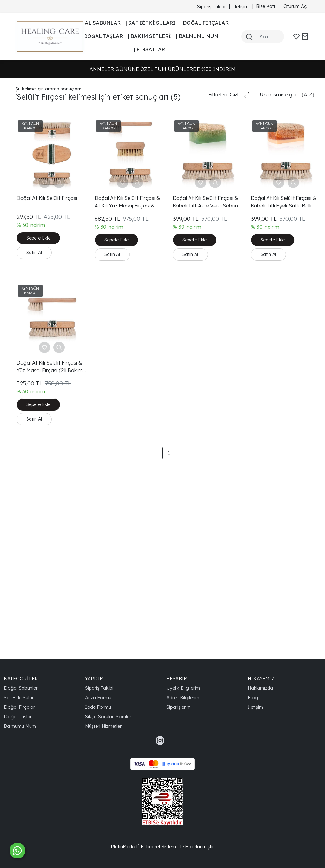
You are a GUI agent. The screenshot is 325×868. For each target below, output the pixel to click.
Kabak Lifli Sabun (36, 131)
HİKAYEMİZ (261, 678)
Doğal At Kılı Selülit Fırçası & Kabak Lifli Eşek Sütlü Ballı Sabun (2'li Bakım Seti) (294, 181)
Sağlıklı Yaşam (32, 588)
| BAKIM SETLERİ (149, 36)
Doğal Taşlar (18, 717)
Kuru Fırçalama (33, 405)
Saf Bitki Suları (19, 697)
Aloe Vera (27, 496)
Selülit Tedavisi (33, 395)
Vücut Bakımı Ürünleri (41, 506)
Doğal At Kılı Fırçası (38, 537)
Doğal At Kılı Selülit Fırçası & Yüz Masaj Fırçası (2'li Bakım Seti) (122, 333)
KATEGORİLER (21, 678)
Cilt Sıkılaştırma (33, 354)
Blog (253, 697)
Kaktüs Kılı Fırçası (36, 242)
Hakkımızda (260, 688)
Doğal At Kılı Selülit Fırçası (46, 364)
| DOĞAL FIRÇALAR (204, 23)
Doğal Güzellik (32, 415)
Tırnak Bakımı (31, 202)
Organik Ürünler (34, 293)
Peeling (24, 141)
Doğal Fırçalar (19, 707)
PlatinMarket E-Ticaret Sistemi (144, 847)
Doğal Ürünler (32, 283)
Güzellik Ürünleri (34, 303)
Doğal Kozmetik (34, 445)
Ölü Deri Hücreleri (36, 567)
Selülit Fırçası (31, 253)
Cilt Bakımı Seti (33, 486)
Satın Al (117, 242)
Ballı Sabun (28, 618)
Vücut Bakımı (31, 273)
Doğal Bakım (30, 161)
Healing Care (31, 476)
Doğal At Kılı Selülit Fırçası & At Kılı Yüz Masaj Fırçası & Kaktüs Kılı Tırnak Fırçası (179, 181)
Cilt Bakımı (27, 151)
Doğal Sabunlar (21, 688)
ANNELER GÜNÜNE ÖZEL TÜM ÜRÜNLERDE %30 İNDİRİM (162, 69)
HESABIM (177, 678)
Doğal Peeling (32, 466)
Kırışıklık (24, 212)
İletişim (255, 707)
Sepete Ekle (121, 228)
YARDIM (94, 678)
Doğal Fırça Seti (34, 222)
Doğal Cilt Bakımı (35, 313)
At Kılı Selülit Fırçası (38, 385)
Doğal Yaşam (31, 598)
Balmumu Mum (20, 726)
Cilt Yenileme (30, 374)
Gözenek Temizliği (37, 334)
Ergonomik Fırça (35, 527)
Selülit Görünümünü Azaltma (49, 516)
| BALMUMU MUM (197, 36)
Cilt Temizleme (33, 435)
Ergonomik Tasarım (38, 577)
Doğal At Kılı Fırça (36, 628)
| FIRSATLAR (149, 49)
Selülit (22, 171)
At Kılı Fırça (28, 181)
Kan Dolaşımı (31, 344)
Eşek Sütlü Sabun (36, 456)
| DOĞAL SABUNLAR (96, 23)
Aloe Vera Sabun (35, 425)
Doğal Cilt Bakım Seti (40, 324)
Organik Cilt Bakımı (37, 608)
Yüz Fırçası (28, 263)
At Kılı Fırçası (30, 232)
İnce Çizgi (27, 557)
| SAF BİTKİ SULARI (150, 23)
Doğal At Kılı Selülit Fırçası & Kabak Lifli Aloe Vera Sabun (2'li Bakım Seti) (238, 181)
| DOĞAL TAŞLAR (102, 36)
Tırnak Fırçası (31, 192)
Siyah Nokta (30, 547)
